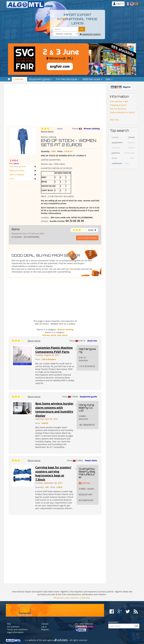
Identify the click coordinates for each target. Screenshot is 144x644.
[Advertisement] (55, 106)
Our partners (13, 627)
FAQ (71, 269)
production (130, 153)
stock (53, 335)
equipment (117, 142)
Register (45, 629)
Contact (45, 624)
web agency (48, 640)
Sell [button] (109, 79)
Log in (44, 627)
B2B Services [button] (92, 79)
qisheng (86, 483)
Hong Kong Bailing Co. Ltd (86, 408)
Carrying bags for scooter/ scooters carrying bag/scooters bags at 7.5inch (53, 473)
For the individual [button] (67, 79)
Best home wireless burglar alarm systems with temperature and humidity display (54, 410)
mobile (131, 148)
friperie (131, 142)
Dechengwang (87, 350)
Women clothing (92, 129)
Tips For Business (118, 109)
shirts (114, 158)
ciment (131, 137)
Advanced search (90, 34)
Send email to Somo (87, 238)
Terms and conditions (17, 629)
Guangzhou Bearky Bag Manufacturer (87, 473)
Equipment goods (88, 397)
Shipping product (118, 105)
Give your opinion (18, 166)
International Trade (119, 101)
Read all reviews (17, 170)
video (127, 163)
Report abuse (47, 131)
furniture (116, 148)
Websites (86, 598)
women (46, 335)
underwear (117, 163)
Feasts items (91, 460)
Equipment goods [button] (41, 79)
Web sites (114, 120)
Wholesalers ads (61, 598)
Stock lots (92, 341)
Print (12, 179)
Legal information (15, 632)
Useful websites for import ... (122, 114)
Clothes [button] (19, 79)
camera (115, 137)
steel (132, 158)
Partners (75, 598)
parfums (116, 153)
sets (59, 335)
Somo (16, 229)
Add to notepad (17, 175)
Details (60, 129)
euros (65, 335)
